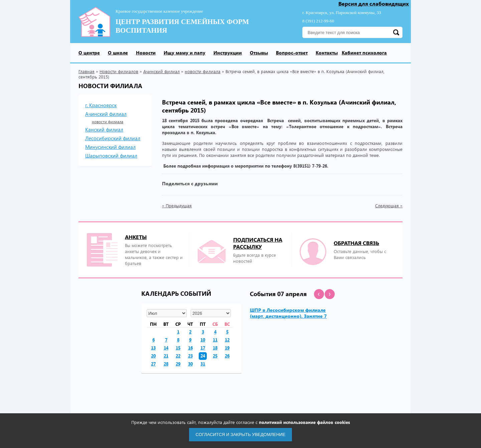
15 (178, 348)
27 (153, 364)
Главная (87, 71)
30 (190, 364)
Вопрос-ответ (292, 53)
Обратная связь (356, 243)
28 (166, 364)
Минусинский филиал (110, 147)
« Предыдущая (177, 206)
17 (203, 348)
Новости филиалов (119, 71)
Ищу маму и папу (185, 53)
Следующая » (389, 206)
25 (215, 356)
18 (215, 348)
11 (215, 340)
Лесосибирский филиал (113, 138)
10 (203, 340)
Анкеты (136, 237)
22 (178, 356)
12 (227, 340)
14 (166, 348)
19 (227, 348)
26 (227, 356)
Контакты (327, 53)
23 (190, 356)
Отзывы (259, 53)
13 (153, 348)
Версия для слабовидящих (374, 4)
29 (178, 364)
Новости (146, 53)
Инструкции (228, 53)
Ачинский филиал (162, 71)
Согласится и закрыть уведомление (241, 434)
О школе (118, 53)
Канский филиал (104, 130)
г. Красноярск (101, 105)
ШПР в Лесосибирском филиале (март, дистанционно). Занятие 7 (288, 313)
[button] (319, 294)
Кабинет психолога (364, 53)
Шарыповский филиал (111, 156)
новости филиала (203, 71)
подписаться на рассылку (258, 243)
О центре (89, 53)
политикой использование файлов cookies (304, 422)
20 (153, 356)
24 (203, 356)
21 (166, 356)
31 (203, 364)
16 (190, 348)
